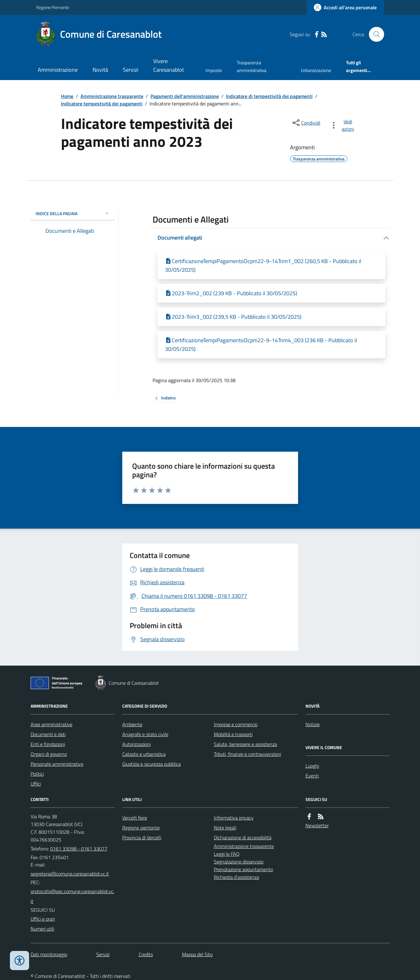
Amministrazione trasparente (112, 96)
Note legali (225, 828)
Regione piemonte (141, 828)
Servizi (131, 70)
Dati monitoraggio (49, 954)
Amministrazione (58, 70)
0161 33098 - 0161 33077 (79, 849)
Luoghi (312, 766)
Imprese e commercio (236, 724)
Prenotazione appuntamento (243, 869)
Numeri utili (42, 929)
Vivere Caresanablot (169, 65)
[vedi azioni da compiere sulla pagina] (343, 125)
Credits (146, 954)
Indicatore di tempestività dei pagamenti (269, 96)
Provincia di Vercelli (142, 837)
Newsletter (317, 825)
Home (67, 96)
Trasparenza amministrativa (252, 66)
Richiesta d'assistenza (236, 877)
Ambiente (132, 724)
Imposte (214, 70)
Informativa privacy (234, 818)
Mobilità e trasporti (233, 734)
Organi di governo (49, 754)
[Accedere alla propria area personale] (345, 7)
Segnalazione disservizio (239, 862)
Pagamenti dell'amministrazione (185, 96)
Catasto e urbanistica (144, 754)
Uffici (36, 784)
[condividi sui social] (306, 123)
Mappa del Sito (197, 954)
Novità (100, 70)
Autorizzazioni (136, 744)
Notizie (313, 724)
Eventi (312, 776)
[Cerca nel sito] (374, 34)
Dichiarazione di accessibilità (243, 837)
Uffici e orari (43, 919)
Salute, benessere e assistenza (245, 744)
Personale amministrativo (57, 764)
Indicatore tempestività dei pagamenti (102, 104)
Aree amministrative (52, 724)
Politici (37, 774)
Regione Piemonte (53, 7)
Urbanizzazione (316, 70)
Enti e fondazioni (48, 744)
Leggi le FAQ (227, 854)
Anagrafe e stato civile (145, 734)
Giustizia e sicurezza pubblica (152, 764)
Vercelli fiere (135, 818)
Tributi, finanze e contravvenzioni (247, 754)
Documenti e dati (48, 734)
